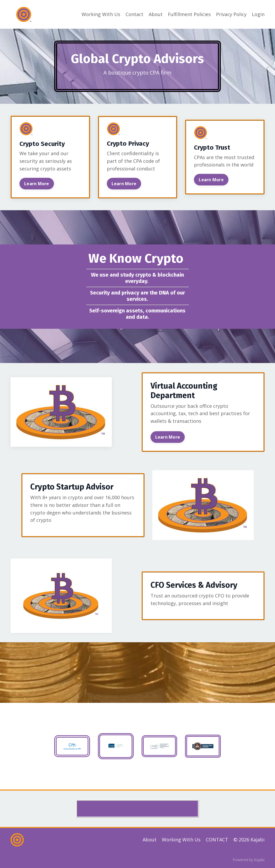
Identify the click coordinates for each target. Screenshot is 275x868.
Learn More (37, 184)
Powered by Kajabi (249, 860)
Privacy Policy (231, 14)
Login (258, 14)
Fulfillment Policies (189, 14)
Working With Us (101, 14)
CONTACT (217, 840)
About (156, 14)
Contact (134, 14)
